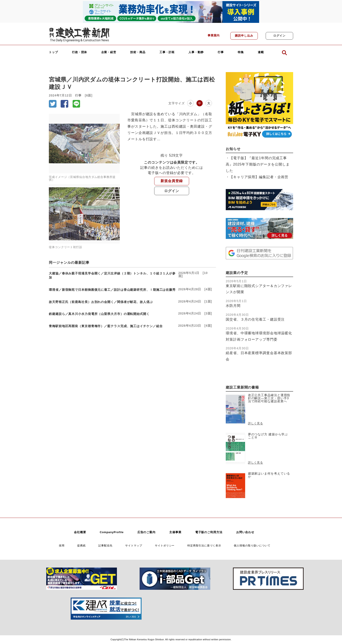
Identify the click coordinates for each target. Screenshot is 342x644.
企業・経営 (109, 52)
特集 (241, 52)
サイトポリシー (165, 545)
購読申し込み (244, 36)
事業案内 (214, 35)
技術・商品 (138, 52)
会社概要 (80, 532)
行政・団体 (80, 52)
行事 (221, 52)
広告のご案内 (146, 532)
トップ (53, 52)
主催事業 (175, 532)
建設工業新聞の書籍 (242, 387)
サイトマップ (134, 545)
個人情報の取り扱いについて (252, 545)
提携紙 (81, 545)
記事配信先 (105, 545)
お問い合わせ (245, 532)
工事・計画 (167, 52)
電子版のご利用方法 (209, 532)
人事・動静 (196, 52)
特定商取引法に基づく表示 (204, 545)
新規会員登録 (172, 181)
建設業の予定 (237, 273)
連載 (261, 52)
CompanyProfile (112, 532)
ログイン (279, 36)
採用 (62, 545)
